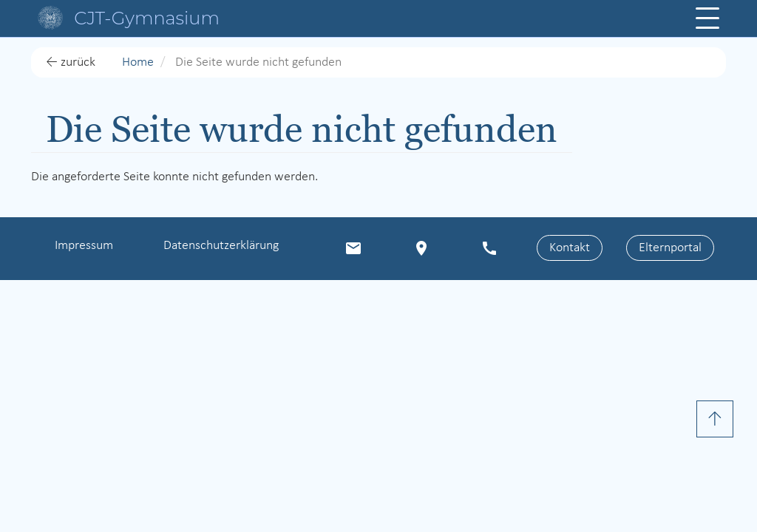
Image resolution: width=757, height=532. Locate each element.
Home (138, 62)
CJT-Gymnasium (147, 18)
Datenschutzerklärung (221, 246)
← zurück (71, 62)
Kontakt (570, 248)
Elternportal (670, 248)
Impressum (84, 246)
